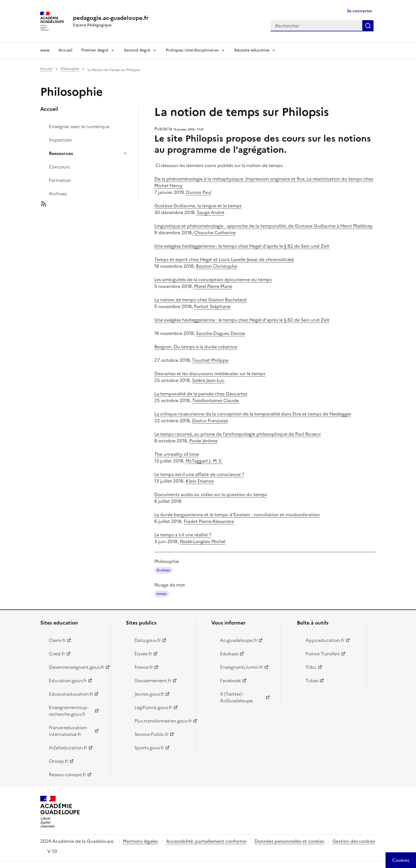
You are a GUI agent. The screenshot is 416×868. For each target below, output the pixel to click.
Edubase (229, 654)
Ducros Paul (199, 192)
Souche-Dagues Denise (220, 333)
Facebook (231, 681)
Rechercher (368, 26)
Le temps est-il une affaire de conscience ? (199, 474)
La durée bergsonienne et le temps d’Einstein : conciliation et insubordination (237, 515)
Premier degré (95, 50)
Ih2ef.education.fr (68, 748)
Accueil (65, 50)
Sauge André (211, 212)
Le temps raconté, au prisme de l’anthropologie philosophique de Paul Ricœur (238, 434)
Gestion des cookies (354, 841)
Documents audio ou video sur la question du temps (211, 494)
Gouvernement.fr (153, 681)
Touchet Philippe (210, 360)
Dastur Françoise (210, 421)
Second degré (137, 50)
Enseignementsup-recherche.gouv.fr (69, 711)
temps (162, 594)
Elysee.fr (143, 654)
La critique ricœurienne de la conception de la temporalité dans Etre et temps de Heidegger (253, 414)
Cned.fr (57, 654)
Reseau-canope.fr (68, 775)
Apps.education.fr (325, 640)
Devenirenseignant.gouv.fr (76, 667)
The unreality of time (177, 454)
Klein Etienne (200, 481)
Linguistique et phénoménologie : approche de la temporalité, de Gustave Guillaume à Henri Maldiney (263, 226)
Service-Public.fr (152, 734)
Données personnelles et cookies (289, 841)
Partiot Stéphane (212, 306)
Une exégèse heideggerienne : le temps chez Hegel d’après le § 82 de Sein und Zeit (242, 246)
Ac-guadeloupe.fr (239, 640)
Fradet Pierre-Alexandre (209, 521)
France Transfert (323, 654)
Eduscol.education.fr (71, 694)
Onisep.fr (59, 761)
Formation (60, 180)
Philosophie (70, 69)
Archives (58, 194)
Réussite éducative (252, 50)
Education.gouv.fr (68, 681)
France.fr (144, 667)
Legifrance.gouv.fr (153, 707)
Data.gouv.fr (148, 640)
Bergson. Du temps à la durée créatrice (196, 347)
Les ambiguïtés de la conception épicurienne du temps (213, 280)
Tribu (311, 667)
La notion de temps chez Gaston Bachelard (200, 300)
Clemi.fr (57, 640)
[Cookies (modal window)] (401, 860)
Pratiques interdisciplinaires (192, 50)
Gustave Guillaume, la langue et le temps (198, 206)
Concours (59, 167)
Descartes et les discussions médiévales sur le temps (210, 374)
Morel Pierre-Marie (213, 286)
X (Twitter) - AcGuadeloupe (236, 697)
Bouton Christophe (217, 266)
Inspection (60, 140)
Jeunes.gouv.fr (149, 694)
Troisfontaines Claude (215, 400)
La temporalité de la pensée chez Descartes (201, 394)
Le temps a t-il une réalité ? (183, 535)
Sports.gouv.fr (149, 748)
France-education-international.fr (68, 731)
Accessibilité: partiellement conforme (206, 841)
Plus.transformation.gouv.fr (162, 721)
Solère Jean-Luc (208, 380)
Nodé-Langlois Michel (203, 541)
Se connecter (360, 11)
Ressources (61, 153)
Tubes (312, 681)
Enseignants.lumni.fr (242, 667)
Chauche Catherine (215, 233)
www (45, 50)
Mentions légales (140, 841)
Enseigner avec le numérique (79, 126)
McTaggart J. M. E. (204, 461)
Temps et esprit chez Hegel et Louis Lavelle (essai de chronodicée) (224, 259)
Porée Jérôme (203, 441)
